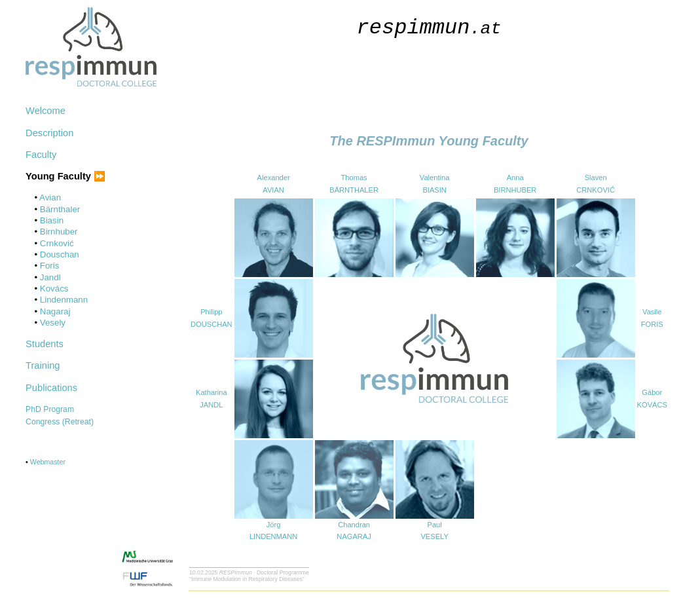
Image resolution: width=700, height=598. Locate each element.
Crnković (57, 243)
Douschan (60, 254)
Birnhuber (59, 232)
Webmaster (48, 462)
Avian (50, 197)
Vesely (53, 323)
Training (43, 365)
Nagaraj (55, 311)
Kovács (54, 289)
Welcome (46, 111)
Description (49, 133)
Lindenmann (64, 300)
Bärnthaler (60, 209)
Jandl (50, 277)
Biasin (52, 220)
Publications (51, 388)
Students (45, 344)
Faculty (41, 155)
